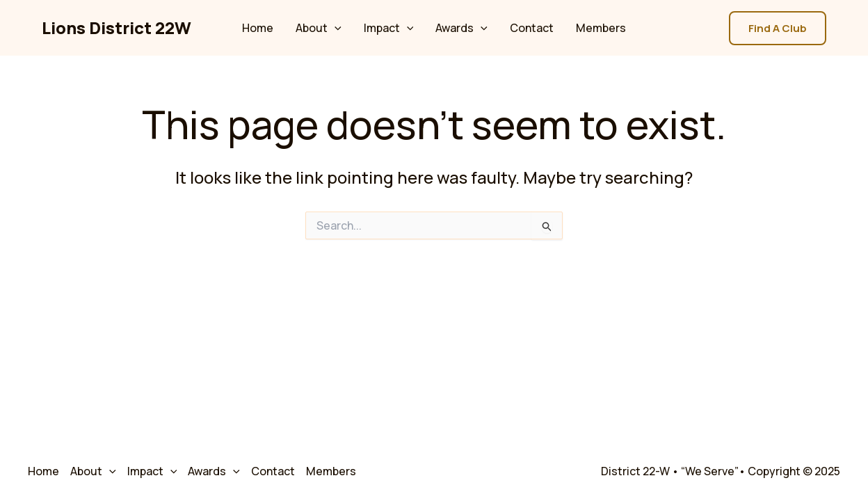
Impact (389, 28)
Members (601, 28)
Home (258, 28)
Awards (461, 28)
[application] (335, 28)
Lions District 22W (116, 27)
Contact (532, 28)
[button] (778, 28)
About (319, 28)
